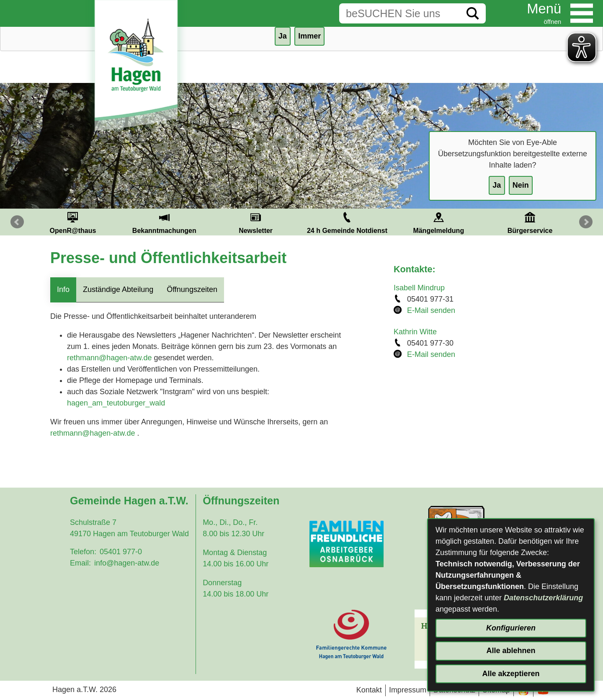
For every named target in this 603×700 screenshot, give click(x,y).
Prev (17, 222)
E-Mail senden (431, 310)
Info (63, 289)
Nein (521, 185)
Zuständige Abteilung (118, 289)
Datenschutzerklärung (543, 598)
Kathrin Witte (415, 332)
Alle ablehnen (511, 651)
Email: (80, 563)
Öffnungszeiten (192, 289)
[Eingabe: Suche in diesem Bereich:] (399, 13)
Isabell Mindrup (419, 288)
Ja (497, 185)
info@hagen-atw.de (127, 563)
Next (586, 222)
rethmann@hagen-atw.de (109, 358)
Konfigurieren (511, 628)
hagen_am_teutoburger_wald (116, 403)
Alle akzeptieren (511, 674)
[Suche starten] (473, 13)
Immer (309, 36)
